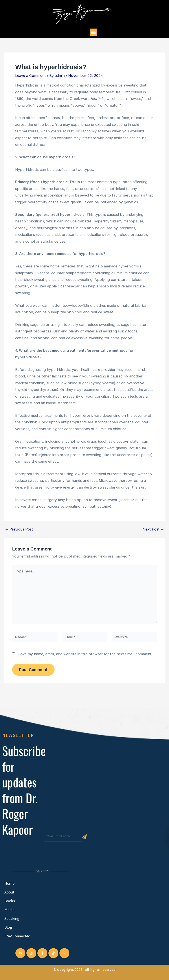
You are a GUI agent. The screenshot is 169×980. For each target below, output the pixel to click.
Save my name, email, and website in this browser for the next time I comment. (85, 654)
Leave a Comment (30, 76)
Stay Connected (17, 936)
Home (9, 883)
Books (10, 901)
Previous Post (19, 529)
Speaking (12, 918)
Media (9, 910)
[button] (93, 32)
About (9, 892)
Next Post (153, 529)
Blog (8, 927)
